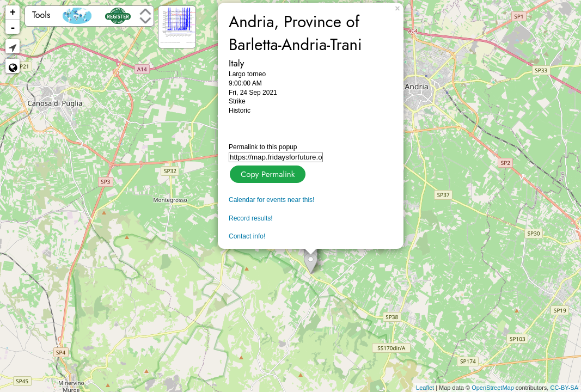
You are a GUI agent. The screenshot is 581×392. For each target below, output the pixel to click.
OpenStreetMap (493, 388)
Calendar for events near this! (271, 200)
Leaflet (425, 388)
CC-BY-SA (564, 388)
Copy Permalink (267, 173)
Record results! (251, 218)
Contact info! (247, 236)
